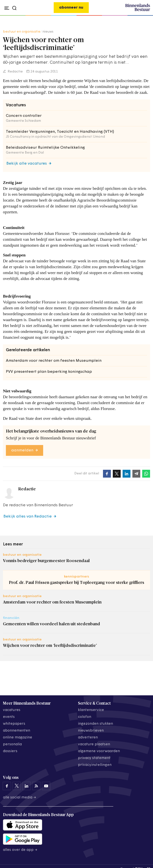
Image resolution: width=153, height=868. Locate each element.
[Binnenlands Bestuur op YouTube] (46, 786)
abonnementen (17, 731)
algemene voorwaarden (99, 751)
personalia (12, 744)
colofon (85, 717)
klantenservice (91, 710)
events (9, 717)
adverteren (88, 738)
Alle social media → (20, 798)
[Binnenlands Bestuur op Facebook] (7, 786)
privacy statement (94, 758)
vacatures (12, 710)
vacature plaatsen (94, 744)
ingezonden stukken (96, 724)
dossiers (10, 751)
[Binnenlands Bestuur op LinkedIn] (26, 786)
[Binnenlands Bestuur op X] (17, 786)
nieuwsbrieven (91, 731)
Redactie (15, 72)
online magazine (18, 738)
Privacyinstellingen (95, 765)
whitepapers (14, 724)
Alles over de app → (20, 850)
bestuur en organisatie (22, 32)
